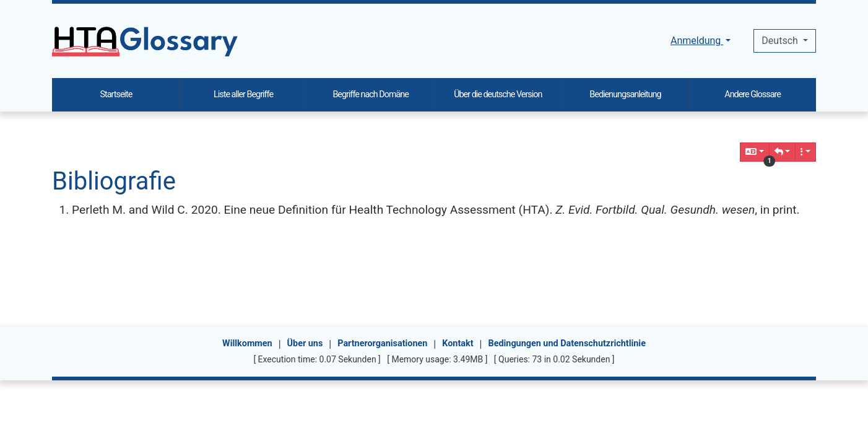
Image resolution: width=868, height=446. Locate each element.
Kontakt (458, 343)
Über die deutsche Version (498, 94)
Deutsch (781, 41)
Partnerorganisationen (382, 343)
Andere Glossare (753, 94)
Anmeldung (697, 41)
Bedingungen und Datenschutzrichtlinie (566, 343)
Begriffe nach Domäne (371, 94)
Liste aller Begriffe (243, 94)
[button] (783, 152)
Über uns (305, 343)
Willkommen (247, 343)
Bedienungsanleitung (625, 94)
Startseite (116, 94)
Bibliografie (114, 181)
